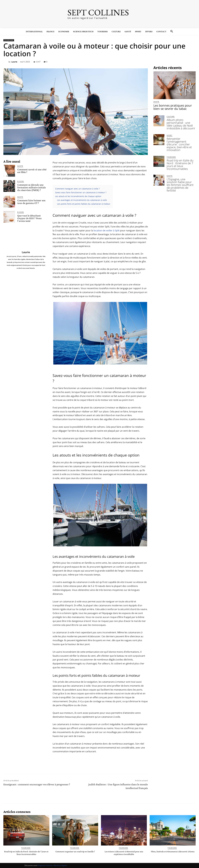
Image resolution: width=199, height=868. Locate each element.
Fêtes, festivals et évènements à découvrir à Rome (173, 853)
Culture (171, 115)
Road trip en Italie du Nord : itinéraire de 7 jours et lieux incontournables (181, 150)
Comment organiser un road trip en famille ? (75, 853)
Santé (20, 166)
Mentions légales (60, 865)
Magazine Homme (45, 865)
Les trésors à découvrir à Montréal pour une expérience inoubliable (124, 853)
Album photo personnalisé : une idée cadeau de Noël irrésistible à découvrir (180, 121)
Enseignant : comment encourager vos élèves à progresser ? (37, 784)
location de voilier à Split (107, 231)
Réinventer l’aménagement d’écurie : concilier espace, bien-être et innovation (180, 135)
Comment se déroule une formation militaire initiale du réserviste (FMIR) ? (32, 187)
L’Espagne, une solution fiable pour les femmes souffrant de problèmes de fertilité (180, 165)
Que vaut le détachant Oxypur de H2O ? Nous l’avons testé (29, 218)
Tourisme (9, 40)
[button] (172, 32)
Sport (170, 130)
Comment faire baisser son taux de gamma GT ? (31, 202)
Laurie (14, 62)
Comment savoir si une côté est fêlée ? (32, 171)
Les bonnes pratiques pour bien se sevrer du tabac (174, 106)
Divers (21, 181)
